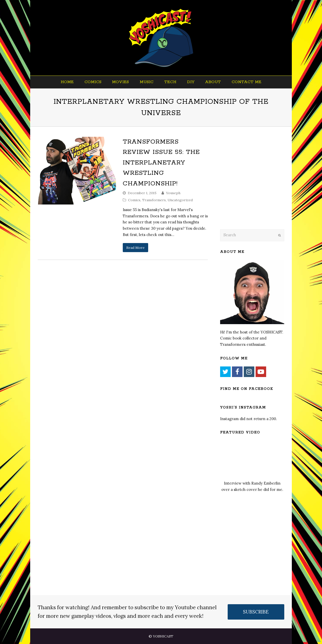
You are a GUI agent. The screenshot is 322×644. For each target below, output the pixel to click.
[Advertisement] (255, 184)
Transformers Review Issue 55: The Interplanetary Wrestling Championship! (161, 163)
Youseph (173, 193)
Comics (134, 200)
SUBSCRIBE (256, 612)
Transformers (154, 200)
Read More (135, 248)
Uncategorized (180, 200)
